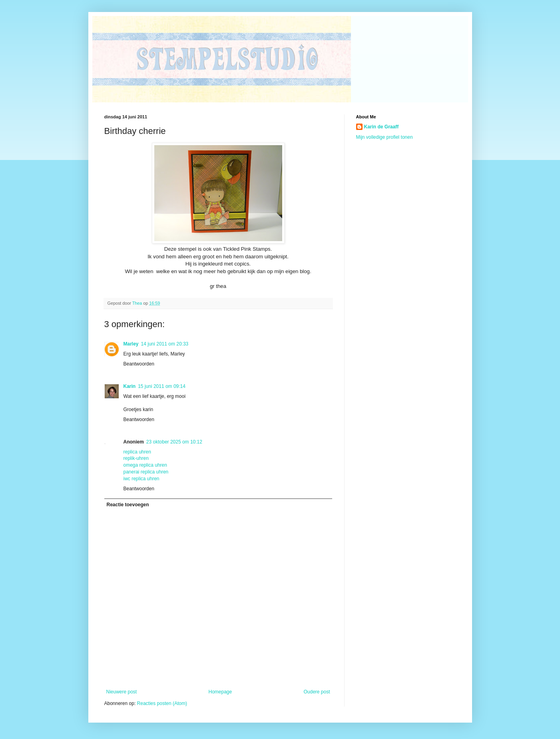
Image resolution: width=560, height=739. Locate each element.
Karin (130, 386)
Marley (131, 344)
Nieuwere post (122, 692)
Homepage (220, 692)
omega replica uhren (145, 465)
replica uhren (137, 452)
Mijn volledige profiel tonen (385, 137)
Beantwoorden (139, 364)
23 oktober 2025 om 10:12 (174, 442)
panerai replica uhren (146, 472)
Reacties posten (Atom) (162, 703)
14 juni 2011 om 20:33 (165, 344)
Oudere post (317, 692)
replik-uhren (136, 458)
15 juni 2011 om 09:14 (162, 386)
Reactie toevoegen (128, 505)
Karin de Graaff (382, 127)
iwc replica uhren (141, 479)
